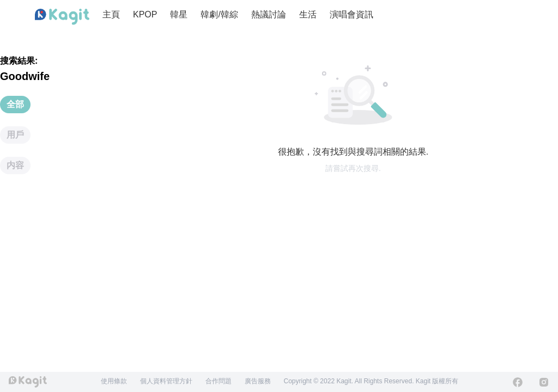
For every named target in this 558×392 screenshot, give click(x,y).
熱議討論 (269, 14)
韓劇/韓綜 (219, 14)
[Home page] (62, 17)
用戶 (15, 135)
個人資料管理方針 (166, 381)
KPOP (145, 14)
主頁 (111, 14)
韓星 (179, 14)
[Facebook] (518, 382)
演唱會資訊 (351, 14)
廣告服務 (258, 381)
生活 (308, 14)
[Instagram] (544, 382)
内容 (15, 165)
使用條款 (114, 381)
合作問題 (219, 381)
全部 (15, 104)
